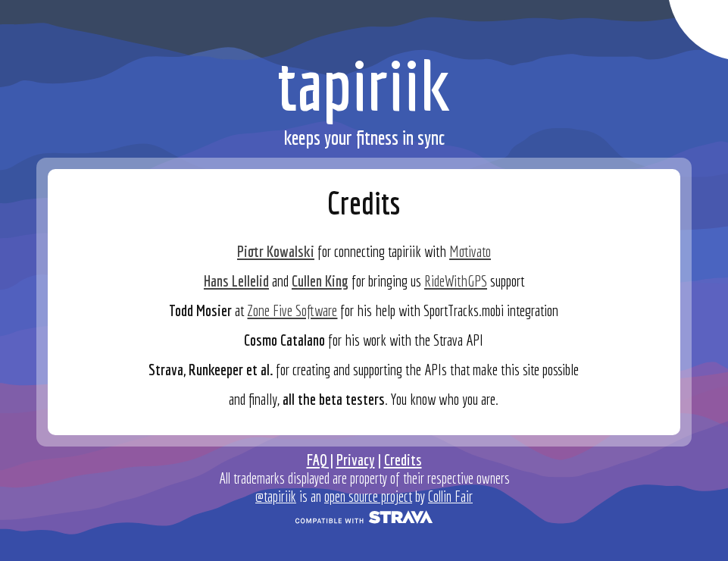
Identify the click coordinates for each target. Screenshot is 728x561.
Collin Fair (450, 496)
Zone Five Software (292, 310)
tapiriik (364, 85)
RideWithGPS (456, 280)
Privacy (356, 459)
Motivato (470, 251)
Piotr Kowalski (276, 251)
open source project (368, 496)
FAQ (317, 459)
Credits (403, 459)
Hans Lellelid (236, 280)
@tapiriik (276, 496)
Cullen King (320, 280)
